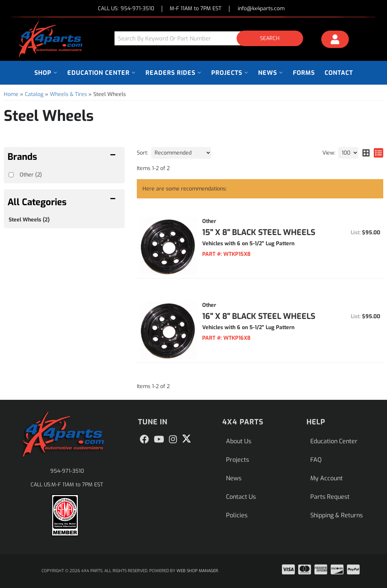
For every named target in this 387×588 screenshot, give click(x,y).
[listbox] (181, 153)
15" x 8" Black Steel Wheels (259, 232)
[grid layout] (366, 153)
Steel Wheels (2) (29, 220)
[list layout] (378, 153)
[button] (212, 38)
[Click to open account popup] (335, 40)
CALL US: (126, 9)
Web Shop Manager (197, 571)
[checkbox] (11, 175)
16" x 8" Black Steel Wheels (259, 316)
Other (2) (31, 175)
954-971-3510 (67, 471)
